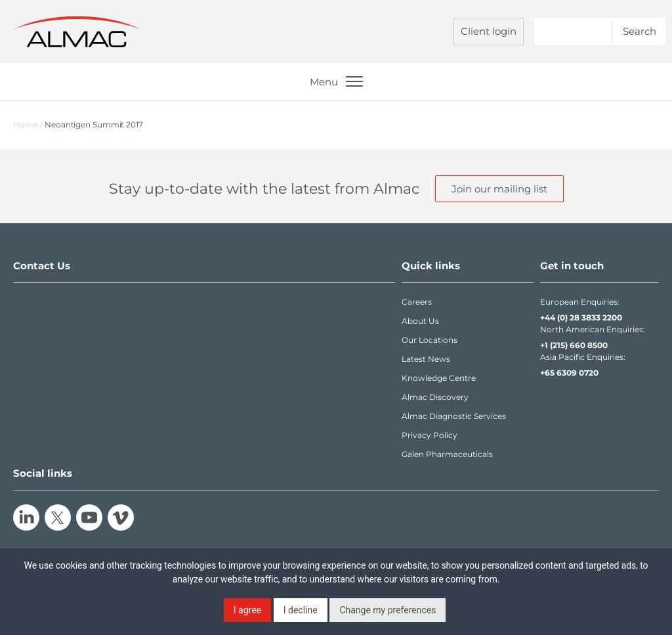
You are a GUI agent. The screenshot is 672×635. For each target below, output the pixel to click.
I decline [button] (301, 610)
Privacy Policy (430, 435)
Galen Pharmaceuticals (447, 454)
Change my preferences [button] (388, 610)
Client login (489, 31)
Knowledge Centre (439, 378)
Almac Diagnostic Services (454, 416)
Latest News (426, 359)
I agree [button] (247, 610)
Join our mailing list (499, 189)
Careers (417, 302)
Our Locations (430, 340)
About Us (420, 321)
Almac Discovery (435, 397)
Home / (28, 124)
